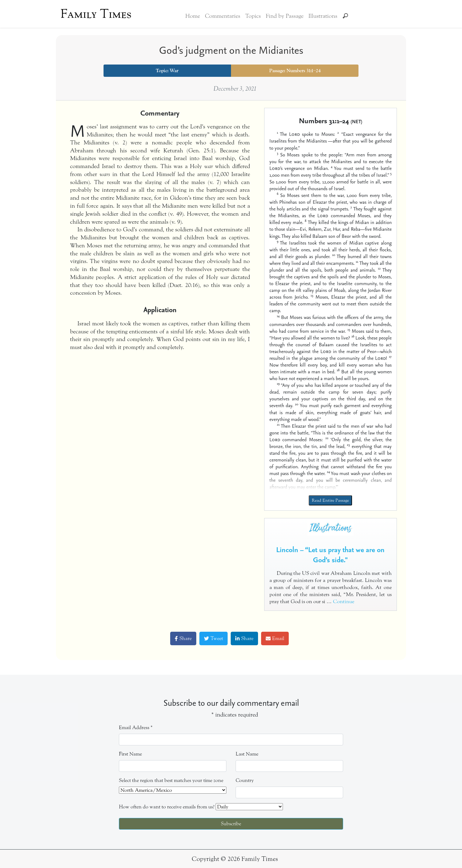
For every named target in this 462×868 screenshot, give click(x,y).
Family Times (96, 14)
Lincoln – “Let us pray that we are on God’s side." (330, 555)
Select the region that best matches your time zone (171, 780)
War (174, 71)
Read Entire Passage (330, 500)
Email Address (136, 727)
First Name (130, 754)
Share (183, 638)
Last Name (247, 754)
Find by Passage (285, 16)
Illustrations (323, 16)
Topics (253, 16)
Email (275, 638)
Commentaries (223, 16)
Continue (344, 602)
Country (245, 780)
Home (193, 16)
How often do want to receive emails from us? (167, 807)
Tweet (213, 638)
